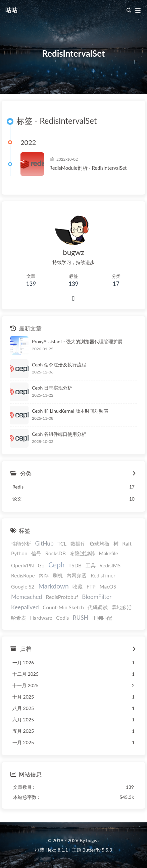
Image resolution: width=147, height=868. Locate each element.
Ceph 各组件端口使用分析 (59, 434)
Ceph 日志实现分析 (52, 388)
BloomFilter (97, 597)
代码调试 (98, 607)
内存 (44, 575)
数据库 (78, 544)
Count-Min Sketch (63, 607)
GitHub (44, 543)
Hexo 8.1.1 (57, 850)
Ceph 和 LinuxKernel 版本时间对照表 (70, 411)
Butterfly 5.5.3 (97, 850)
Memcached (27, 597)
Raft (127, 544)
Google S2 (23, 586)
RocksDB (56, 553)
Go (41, 565)
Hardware (41, 618)
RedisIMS (110, 565)
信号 (36, 553)
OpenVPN (22, 565)
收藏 (78, 586)
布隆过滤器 (82, 553)
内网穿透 (77, 575)
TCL (62, 544)
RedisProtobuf (62, 597)
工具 (91, 565)
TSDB (75, 565)
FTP (91, 586)
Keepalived (25, 607)
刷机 (58, 575)
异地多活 (122, 607)
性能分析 (21, 544)
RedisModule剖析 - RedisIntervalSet (88, 168)
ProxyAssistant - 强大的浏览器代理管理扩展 (77, 341)
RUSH (81, 618)
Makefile (108, 553)
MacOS (108, 586)
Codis (62, 618)
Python (19, 553)
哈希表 (19, 618)
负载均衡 (99, 544)
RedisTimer (103, 575)
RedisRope (23, 575)
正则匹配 (102, 618)
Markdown (54, 586)
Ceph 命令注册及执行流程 (59, 365)
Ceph (56, 565)
